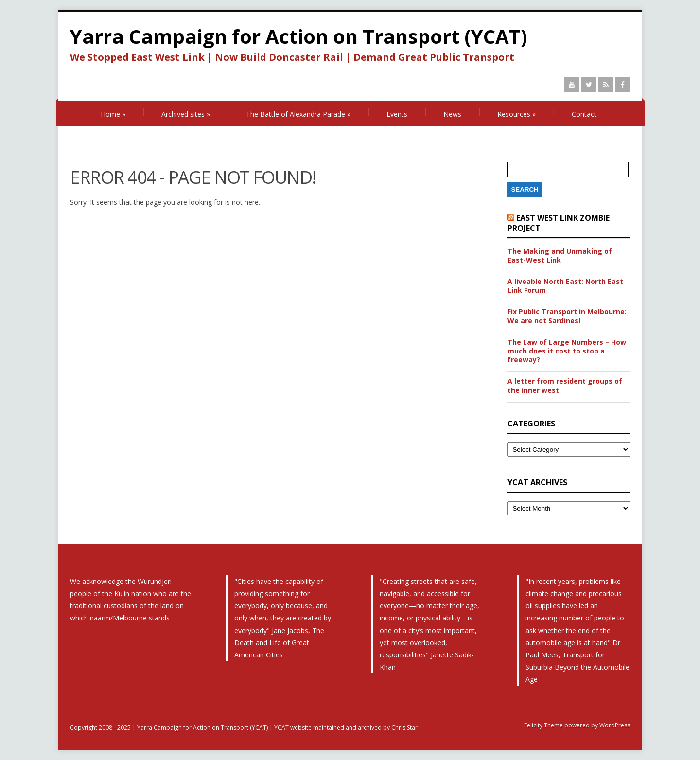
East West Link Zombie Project (559, 223)
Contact (584, 114)
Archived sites (186, 114)
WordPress (614, 725)
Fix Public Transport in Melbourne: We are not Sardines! (567, 316)
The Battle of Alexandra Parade (298, 114)
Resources (516, 114)
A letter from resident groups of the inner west (565, 386)
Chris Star (404, 728)
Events (397, 114)
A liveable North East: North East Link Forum (565, 286)
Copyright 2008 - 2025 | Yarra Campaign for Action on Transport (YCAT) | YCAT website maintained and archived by (231, 728)
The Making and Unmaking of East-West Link (560, 256)
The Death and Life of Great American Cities (279, 643)
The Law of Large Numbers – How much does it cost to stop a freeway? (567, 351)
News (452, 114)
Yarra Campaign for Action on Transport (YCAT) (299, 36)
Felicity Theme (543, 725)
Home (113, 114)
